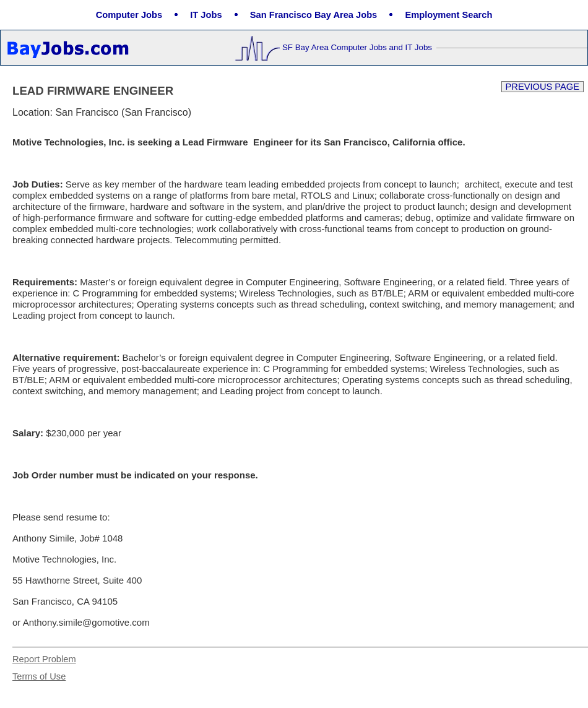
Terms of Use (39, 676)
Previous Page (543, 87)
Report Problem (44, 659)
